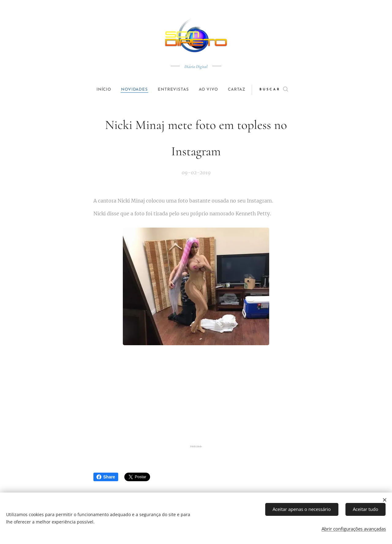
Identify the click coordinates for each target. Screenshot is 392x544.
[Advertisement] (196, 396)
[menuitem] (99, 90)
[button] (284, 90)
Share (106, 477)
